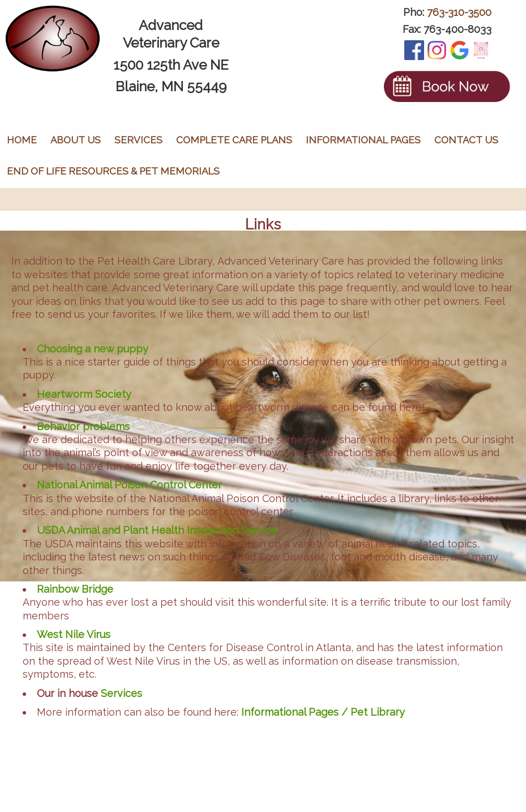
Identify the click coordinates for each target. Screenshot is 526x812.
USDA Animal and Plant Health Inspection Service (157, 530)
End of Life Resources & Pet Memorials (113, 171)
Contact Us (466, 140)
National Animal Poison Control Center (129, 485)
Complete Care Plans (234, 140)
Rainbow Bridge (75, 589)
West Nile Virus (74, 634)
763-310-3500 (459, 12)
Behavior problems (83, 426)
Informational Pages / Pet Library (323, 712)
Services (138, 140)
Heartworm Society (84, 394)
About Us (76, 140)
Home (22, 140)
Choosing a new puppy (93, 349)
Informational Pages (363, 140)
